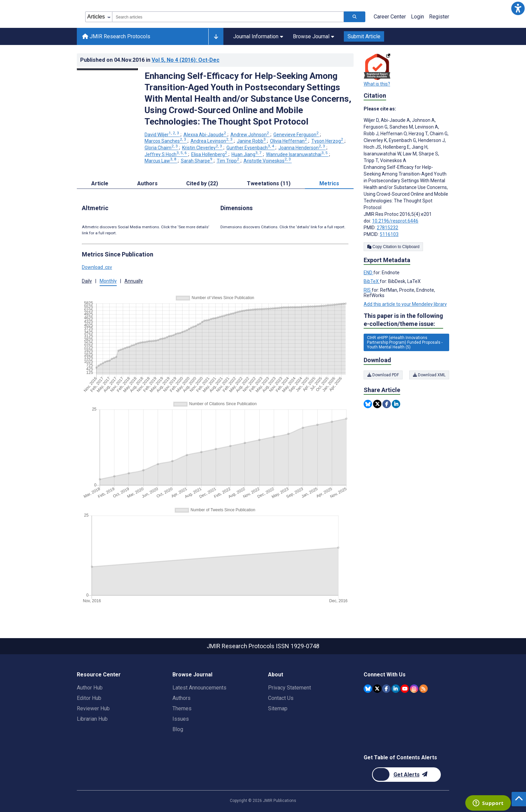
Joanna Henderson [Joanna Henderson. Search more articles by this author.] (302, 148)
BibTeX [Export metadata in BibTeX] (372, 281)
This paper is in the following (403, 320)
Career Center (390, 17)
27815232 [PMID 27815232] (387, 228)
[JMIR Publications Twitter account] (377, 689)
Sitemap (278, 708)
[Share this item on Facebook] (387, 404)
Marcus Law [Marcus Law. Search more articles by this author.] (161, 161)
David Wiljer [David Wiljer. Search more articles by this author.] (162, 135)
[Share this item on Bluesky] (368, 404)
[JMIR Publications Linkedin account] (396, 689)
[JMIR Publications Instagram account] (414, 689)
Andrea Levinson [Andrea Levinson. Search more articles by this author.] (212, 141)
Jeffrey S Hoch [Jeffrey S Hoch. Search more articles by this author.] (166, 154)
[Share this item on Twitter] (377, 404)
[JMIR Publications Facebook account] (386, 689)
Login (417, 17)
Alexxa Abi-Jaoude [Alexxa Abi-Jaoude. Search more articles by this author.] (205, 135)
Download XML (429, 375)
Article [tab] (100, 183)
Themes (182, 708)
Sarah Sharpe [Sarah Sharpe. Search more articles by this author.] (197, 161)
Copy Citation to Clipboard (393, 247)
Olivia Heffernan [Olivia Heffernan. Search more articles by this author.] (289, 141)
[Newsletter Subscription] (406, 775)
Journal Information (258, 36)
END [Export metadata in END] (369, 273)
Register (439, 17)
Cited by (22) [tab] (202, 183)
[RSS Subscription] (424, 689)
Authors (181, 698)
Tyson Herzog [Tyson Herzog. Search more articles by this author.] (328, 141)
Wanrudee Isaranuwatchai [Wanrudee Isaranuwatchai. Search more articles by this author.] (297, 154)
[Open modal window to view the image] (107, 69)
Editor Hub (89, 698)
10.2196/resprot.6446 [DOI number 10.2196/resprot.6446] (395, 221)
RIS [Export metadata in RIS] (368, 290)
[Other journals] (216, 37)
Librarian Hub (92, 719)
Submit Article (364, 36)
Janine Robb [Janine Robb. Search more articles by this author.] (252, 141)
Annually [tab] (134, 281)
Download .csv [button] (97, 267)
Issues (181, 719)
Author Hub (90, 688)
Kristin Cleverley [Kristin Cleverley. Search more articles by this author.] (203, 148)
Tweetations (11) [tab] (269, 183)
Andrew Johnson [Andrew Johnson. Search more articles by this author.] (250, 135)
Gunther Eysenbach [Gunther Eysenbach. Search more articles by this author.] (251, 148)
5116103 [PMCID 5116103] (389, 234)
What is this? (377, 84)
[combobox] (228, 17)
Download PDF (383, 375)
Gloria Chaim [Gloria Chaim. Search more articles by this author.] (162, 148)
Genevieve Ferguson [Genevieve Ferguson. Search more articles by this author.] (297, 135)
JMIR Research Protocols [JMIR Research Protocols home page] (116, 36)
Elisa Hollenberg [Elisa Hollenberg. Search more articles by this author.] (210, 154)
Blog (178, 729)
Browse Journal (313, 36)
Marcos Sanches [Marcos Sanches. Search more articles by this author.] (166, 141)
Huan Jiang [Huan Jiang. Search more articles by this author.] (247, 154)
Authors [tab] (147, 183)
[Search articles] (355, 17)
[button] (518, 8)
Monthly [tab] (108, 281)
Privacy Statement (290, 688)
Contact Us (281, 698)
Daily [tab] (87, 281)
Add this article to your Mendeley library (405, 304)
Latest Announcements (199, 688)
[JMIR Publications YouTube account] (405, 689)
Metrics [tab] (329, 183)
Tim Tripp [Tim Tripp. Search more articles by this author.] (228, 161)
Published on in (150, 60)
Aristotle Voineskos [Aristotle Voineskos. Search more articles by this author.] (268, 161)
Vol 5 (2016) (186, 60)
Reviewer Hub (93, 708)
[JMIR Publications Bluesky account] (368, 689)
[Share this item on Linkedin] (396, 404)
